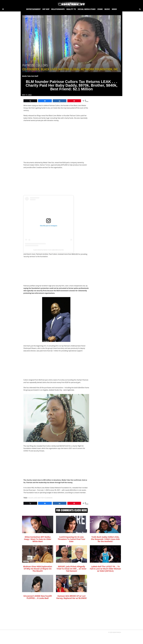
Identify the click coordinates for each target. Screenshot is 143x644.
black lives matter (36, 498)
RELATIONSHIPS (58, 9)
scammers (48, 498)
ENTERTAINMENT (33, 9)
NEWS (114, 9)
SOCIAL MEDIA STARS (87, 9)
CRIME (100, 9)
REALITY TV (71, 9)
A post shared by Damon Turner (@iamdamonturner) (48, 250)
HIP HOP (46, 9)
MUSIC (107, 9)
